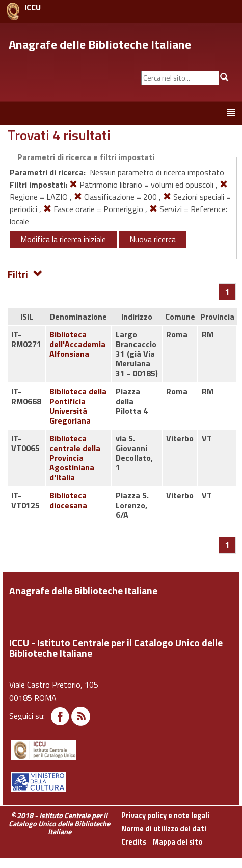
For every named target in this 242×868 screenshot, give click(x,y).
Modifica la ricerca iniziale (63, 239)
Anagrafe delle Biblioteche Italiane (100, 44)
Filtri (25, 273)
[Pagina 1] (227, 292)
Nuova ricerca (153, 239)
